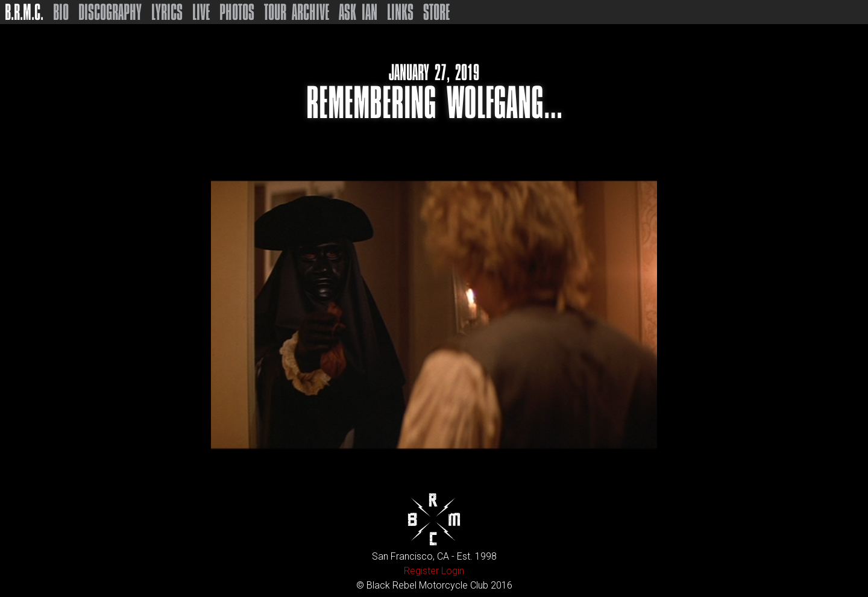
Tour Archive (297, 12)
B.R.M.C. (24, 12)
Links (400, 12)
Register (421, 571)
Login (453, 571)
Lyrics (167, 12)
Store (436, 12)
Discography (110, 12)
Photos (237, 12)
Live (201, 12)
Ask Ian (358, 12)
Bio (61, 12)
